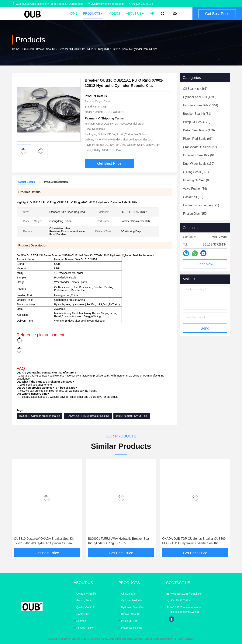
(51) (197, 114)
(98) (197, 180)
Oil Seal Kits (128, 594)
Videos (115, 14)
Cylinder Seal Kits (132, 600)
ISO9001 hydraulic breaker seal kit (40, 416)
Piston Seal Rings (132, 628)
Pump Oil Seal (130, 621)
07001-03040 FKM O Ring (131, 416)
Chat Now (205, 264)
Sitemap (81, 621)
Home (73, 14)
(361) (195, 89)
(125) (197, 122)
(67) (200, 147)
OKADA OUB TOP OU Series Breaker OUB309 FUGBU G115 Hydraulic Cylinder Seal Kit (194, 541)
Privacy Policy (85, 628)
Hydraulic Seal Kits (132, 607)
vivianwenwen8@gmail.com (105, 4)
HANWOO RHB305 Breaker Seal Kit (88, 416)
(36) (195, 189)
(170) (199, 130)
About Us (135, 14)
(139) (199, 164)
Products (93, 14)
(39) (193, 197)
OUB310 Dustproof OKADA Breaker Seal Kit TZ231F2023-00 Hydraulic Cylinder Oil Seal (44, 541)
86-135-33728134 (140, 4)
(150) (195, 214)
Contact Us (83, 614)
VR (152, 14)
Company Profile (86, 594)
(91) (199, 155)
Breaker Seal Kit (46, 49)
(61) (198, 139)
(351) (196, 172)
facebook (171, 619)
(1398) (200, 97)
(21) (201, 205)
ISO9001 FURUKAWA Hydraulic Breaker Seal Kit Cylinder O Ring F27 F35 (119, 541)
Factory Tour (84, 600)
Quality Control (85, 607)
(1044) (201, 105)
